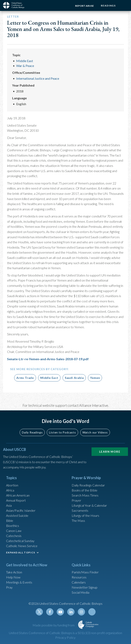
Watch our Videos (95, 432)
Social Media (80, 592)
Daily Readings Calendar (88, 485)
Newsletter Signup (85, 587)
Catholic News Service (22, 546)
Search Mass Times (85, 495)
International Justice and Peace (38, 78)
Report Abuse (84, 6)
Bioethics (13, 526)
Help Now (13, 577)
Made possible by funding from (54, 625)
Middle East (25, 61)
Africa (10, 490)
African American (18, 495)
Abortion (12, 485)
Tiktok (92, 612)
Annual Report (16, 500)
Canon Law (14, 531)
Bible (10, 521)
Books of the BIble (85, 490)
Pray (9, 587)
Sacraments (80, 510)
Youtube (60, 612)
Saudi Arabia (74, 378)
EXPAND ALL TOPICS (21, 552)
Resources (79, 577)
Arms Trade (25, 378)
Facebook (50, 612)
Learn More (110, 452)
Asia (9, 505)
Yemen (95, 378)
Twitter (39, 612)
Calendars (79, 582)
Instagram (81, 612)
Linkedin (71, 612)
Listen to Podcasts (62, 432)
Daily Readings (32, 432)
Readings (108, 6)
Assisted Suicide (17, 515)
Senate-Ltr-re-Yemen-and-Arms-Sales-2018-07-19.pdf (48, 359)
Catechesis (14, 536)
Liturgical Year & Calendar (89, 505)
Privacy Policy (65, 637)
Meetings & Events (19, 582)
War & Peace (25, 66)
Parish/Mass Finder (85, 572)
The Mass (78, 521)
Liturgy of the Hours (85, 515)
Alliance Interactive (94, 405)
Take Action (14, 572)
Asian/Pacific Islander (21, 510)
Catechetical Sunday (20, 541)
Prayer (76, 500)
